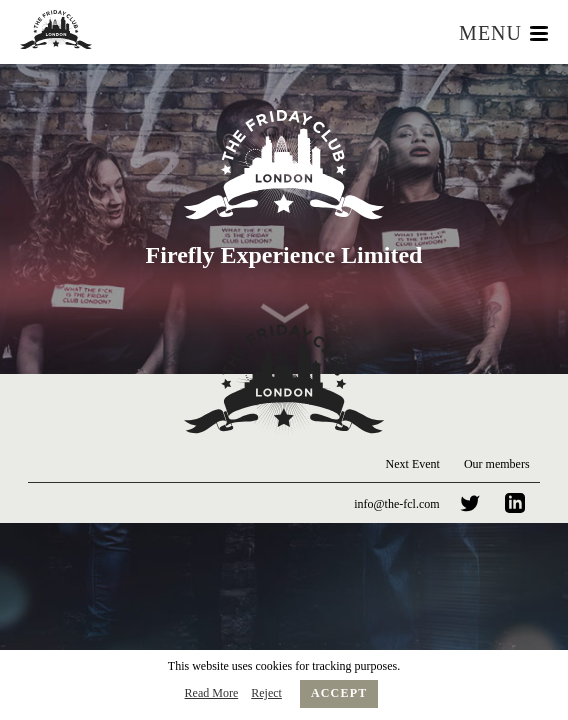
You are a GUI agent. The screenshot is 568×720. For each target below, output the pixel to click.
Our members (497, 464)
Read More (212, 693)
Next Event (413, 464)
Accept (339, 693)
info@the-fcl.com (396, 504)
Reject (266, 693)
